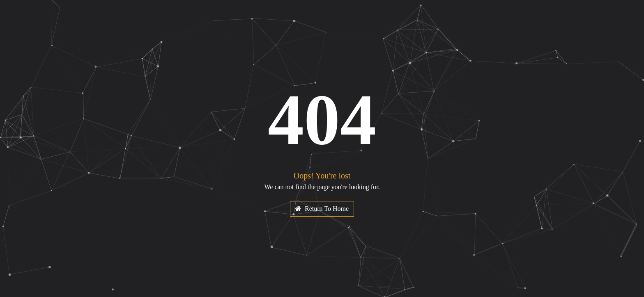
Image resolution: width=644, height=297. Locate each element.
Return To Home (322, 209)
